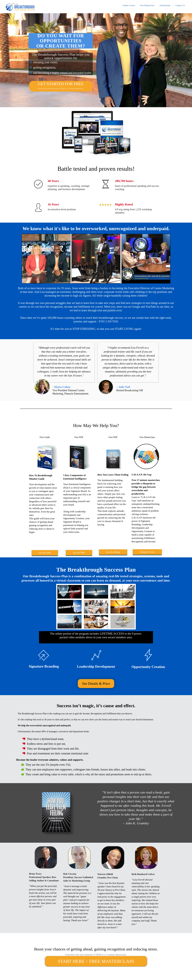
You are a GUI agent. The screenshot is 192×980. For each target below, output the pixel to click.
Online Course (129, 5)
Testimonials (165, 5)
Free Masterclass (147, 5)
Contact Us (180, 5)
